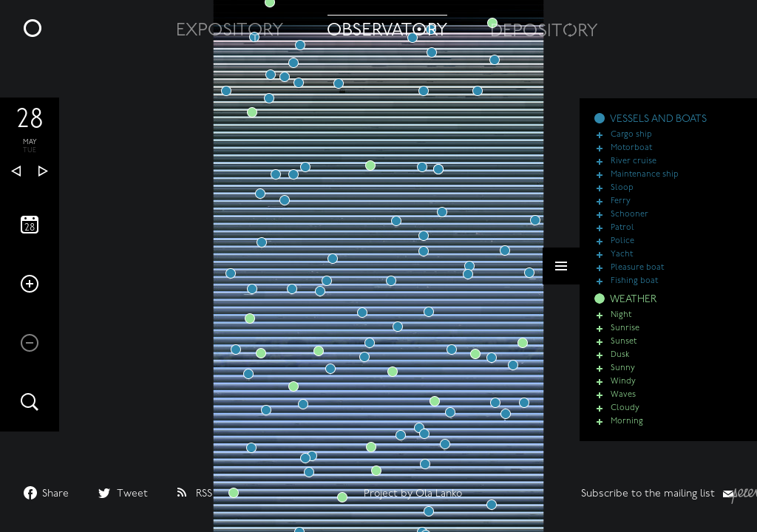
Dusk (620, 365)
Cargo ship (631, 144)
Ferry (621, 211)
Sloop (622, 198)
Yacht (622, 264)
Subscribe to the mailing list (648, 494)
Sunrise (625, 338)
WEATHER (633, 309)
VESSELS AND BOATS (658, 129)
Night (621, 325)
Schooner (629, 224)
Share (55, 494)
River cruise (634, 171)
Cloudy (625, 418)
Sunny (623, 378)
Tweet (132, 494)
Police (622, 251)
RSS (204, 494)
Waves (623, 405)
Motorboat (631, 158)
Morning (627, 431)
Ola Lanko (439, 494)
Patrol (622, 238)
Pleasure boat (637, 277)
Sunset (624, 351)
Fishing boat (634, 291)
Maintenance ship (645, 184)
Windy (623, 391)
